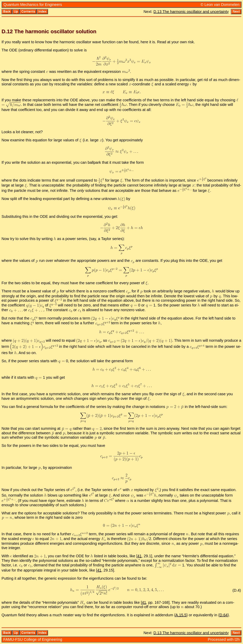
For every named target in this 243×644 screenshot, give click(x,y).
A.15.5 (181, 615)
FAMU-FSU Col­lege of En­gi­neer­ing (33, 639)
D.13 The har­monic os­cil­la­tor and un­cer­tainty (191, 12)
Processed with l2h (224, 639)
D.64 (224, 615)
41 (140, 556)
